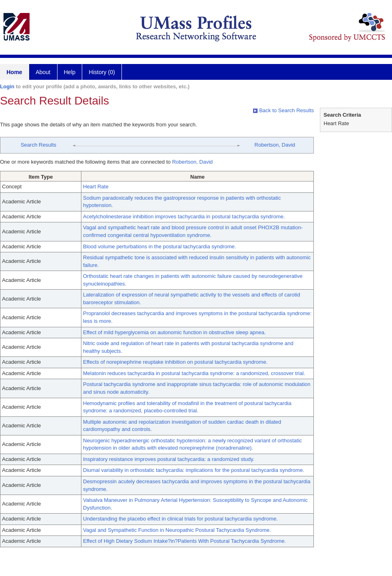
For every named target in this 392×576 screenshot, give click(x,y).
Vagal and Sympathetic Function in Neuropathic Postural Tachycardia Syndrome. (177, 530)
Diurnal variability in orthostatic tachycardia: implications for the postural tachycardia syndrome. (194, 470)
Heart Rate (96, 187)
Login (7, 86)
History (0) (102, 72)
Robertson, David (275, 145)
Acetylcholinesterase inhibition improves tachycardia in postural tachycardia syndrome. (184, 217)
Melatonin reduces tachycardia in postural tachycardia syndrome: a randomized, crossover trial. (194, 373)
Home (14, 72)
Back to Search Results (283, 110)
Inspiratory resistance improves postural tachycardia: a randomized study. (169, 459)
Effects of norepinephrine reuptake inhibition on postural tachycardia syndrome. (175, 362)
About (43, 72)
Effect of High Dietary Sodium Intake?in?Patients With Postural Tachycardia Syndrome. (184, 541)
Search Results (38, 145)
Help (70, 72)
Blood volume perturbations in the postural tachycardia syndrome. (160, 246)
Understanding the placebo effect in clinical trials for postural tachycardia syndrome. (180, 519)
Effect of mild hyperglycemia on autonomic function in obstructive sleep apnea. (174, 332)
